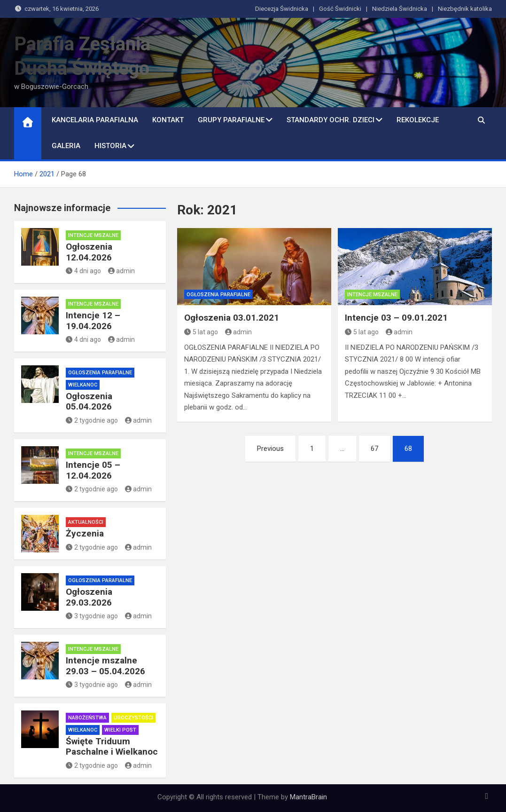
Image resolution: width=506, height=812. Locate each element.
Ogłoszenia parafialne (218, 295)
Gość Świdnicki (340, 9)
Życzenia (85, 533)
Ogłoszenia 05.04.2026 (89, 402)
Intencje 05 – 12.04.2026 (93, 470)
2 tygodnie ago (92, 420)
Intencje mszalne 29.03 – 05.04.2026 (105, 666)
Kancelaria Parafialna (95, 120)
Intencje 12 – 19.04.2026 (93, 321)
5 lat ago (201, 332)
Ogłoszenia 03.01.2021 (232, 318)
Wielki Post (120, 730)
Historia (110, 146)
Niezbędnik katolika (465, 9)
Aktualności (86, 522)
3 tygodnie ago (92, 616)
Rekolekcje (418, 120)
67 (374, 449)
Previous (270, 449)
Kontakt (168, 120)
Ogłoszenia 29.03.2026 (89, 597)
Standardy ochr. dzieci (331, 120)
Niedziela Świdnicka (400, 9)
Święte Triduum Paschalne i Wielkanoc (112, 747)
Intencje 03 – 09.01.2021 (396, 318)
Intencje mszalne (372, 295)
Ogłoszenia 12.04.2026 (89, 252)
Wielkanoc (83, 385)
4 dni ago (83, 271)
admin (239, 332)
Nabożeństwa (87, 718)
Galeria (66, 146)
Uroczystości (133, 718)
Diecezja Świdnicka (282, 9)
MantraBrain (308, 797)
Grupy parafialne (231, 120)
